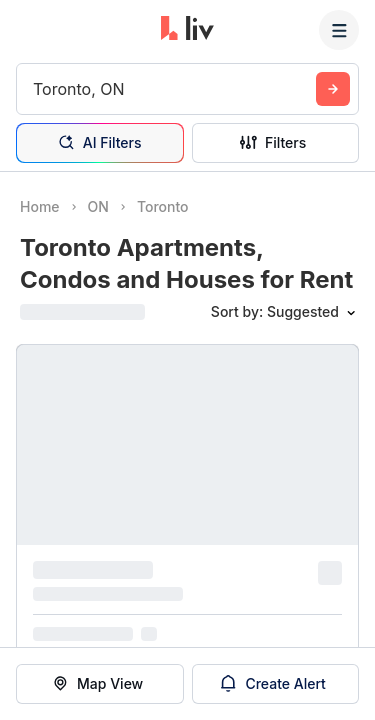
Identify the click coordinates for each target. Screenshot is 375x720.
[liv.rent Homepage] (187, 30)
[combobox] (35, 89)
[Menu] (339, 30)
